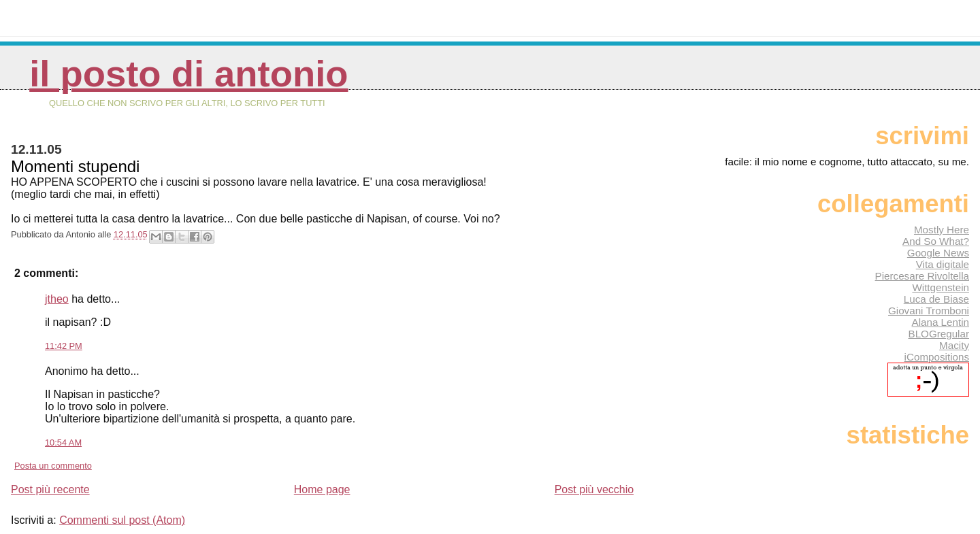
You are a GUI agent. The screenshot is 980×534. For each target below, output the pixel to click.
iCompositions (937, 357)
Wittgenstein (941, 287)
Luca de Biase (936, 299)
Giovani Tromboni (929, 311)
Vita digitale (943, 264)
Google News (938, 253)
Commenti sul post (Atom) (122, 520)
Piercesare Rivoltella (922, 276)
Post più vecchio (594, 489)
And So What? (936, 241)
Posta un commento (53, 466)
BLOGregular (939, 334)
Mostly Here (942, 230)
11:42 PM (64, 346)
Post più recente (50, 489)
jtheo (57, 299)
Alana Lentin (941, 322)
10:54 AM (63, 443)
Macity (954, 345)
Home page (322, 489)
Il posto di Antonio (189, 74)
